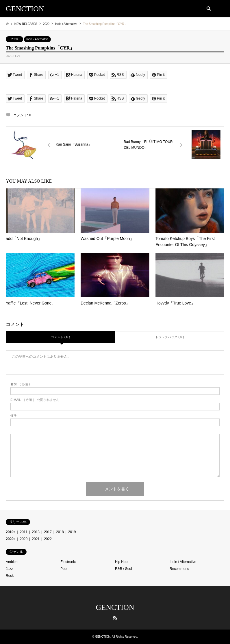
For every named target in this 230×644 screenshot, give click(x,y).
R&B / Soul (124, 569)
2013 (36, 532)
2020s (11, 539)
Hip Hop (121, 562)
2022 (48, 539)
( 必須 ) (20, 384)
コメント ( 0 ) (61, 337)
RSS (115, 618)
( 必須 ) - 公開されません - (36, 400)
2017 (48, 532)
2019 (72, 532)
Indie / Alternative (37, 39)
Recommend (179, 569)
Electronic (68, 562)
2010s (11, 532)
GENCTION (115, 607)
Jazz (9, 569)
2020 (14, 39)
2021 (36, 539)
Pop (63, 569)
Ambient (12, 562)
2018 (60, 532)
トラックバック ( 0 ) (170, 337)
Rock (10, 576)
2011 (24, 532)
